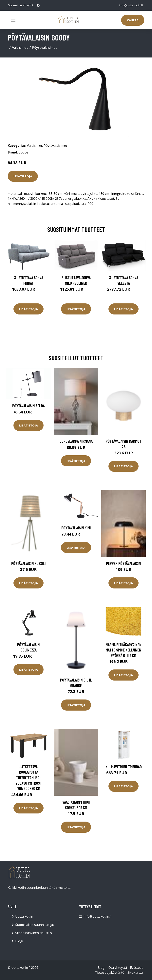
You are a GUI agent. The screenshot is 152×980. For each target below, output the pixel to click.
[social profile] (38, 5)
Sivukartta (135, 972)
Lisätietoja (23, 176)
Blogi (19, 941)
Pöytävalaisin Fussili (28, 563)
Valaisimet (20, 48)
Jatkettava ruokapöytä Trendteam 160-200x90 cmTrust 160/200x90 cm (29, 777)
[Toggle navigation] (13, 20)
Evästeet (136, 968)
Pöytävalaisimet (45, 48)
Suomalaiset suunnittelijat (35, 925)
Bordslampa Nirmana (76, 441)
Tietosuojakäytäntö (110, 972)
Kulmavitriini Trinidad (124, 767)
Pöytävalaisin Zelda (28, 406)
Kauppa (133, 20)
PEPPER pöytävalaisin (123, 563)
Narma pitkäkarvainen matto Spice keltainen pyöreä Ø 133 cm (124, 650)
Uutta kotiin (24, 916)
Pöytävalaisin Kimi (76, 528)
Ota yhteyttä (118, 968)
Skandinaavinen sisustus (34, 933)
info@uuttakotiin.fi (131, 5)
